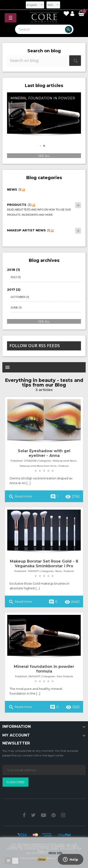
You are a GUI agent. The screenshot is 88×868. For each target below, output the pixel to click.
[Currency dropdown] (53, 5)
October (20, 297)
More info (55, 853)
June (16, 308)
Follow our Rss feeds (35, 346)
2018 (13, 270)
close (42, 859)
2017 (14, 289)
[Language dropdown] (35, 5)
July (16, 277)
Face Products (65, 676)
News (59, 571)
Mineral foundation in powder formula (44, 669)
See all (44, 156)
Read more (20, 497)
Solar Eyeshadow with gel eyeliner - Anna (44, 453)
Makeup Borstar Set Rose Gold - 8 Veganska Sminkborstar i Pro (44, 564)
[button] (36, 146)
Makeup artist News (65, 461)
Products (63, 466)
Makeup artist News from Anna (38, 466)
